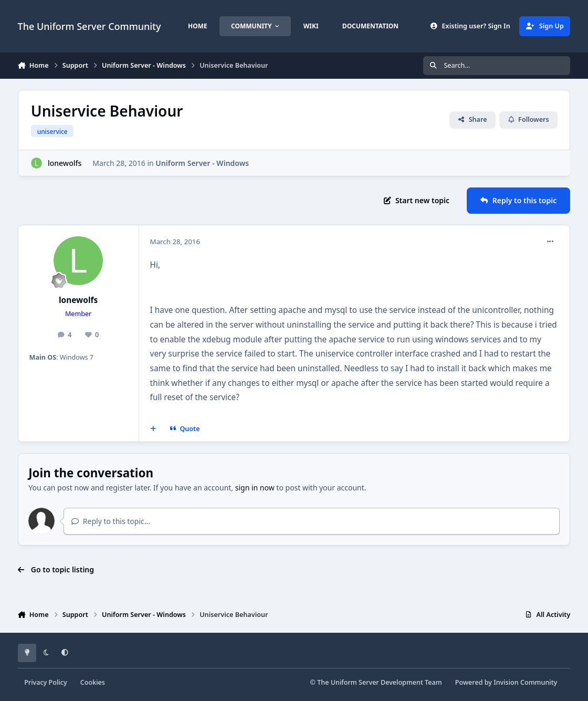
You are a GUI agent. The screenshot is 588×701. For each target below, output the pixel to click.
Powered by (506, 682)
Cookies (93, 682)
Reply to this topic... (111, 521)
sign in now (255, 488)
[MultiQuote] (153, 429)
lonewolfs (65, 163)
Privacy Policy (45, 682)
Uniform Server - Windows (202, 163)
